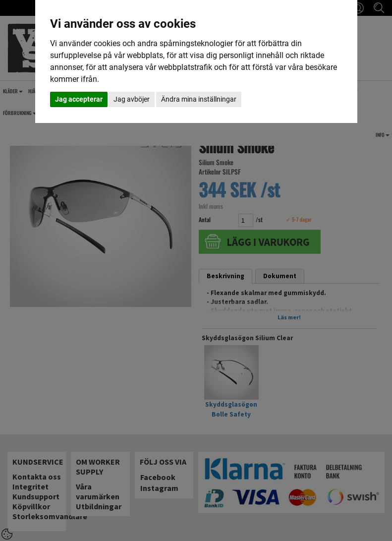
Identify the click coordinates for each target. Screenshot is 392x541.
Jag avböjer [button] (132, 99)
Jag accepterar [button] (79, 99)
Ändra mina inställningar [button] (199, 99)
